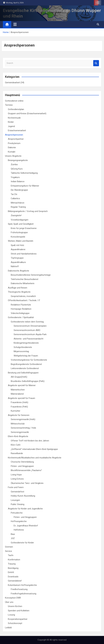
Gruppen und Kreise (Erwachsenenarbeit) (27, 113)
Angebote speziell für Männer (22, 385)
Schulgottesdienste (23, 347)
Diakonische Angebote (18, 271)
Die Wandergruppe (19, 190)
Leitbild (8, 628)
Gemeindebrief (15, 581)
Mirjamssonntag (21, 351)
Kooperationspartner (18, 619)
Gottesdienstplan (16, 109)
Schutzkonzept (15, 623)
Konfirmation (14, 560)
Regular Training (18, 207)
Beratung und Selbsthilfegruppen (23, 373)
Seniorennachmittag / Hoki (23, 428)
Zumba (14, 164)
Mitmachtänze (18, 203)
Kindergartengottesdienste (26, 343)
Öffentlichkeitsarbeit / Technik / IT (24, 300)
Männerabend (17, 394)
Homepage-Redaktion (21, 309)
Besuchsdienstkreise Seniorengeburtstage (31, 275)
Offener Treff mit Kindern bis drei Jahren (30, 441)
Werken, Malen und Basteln (21, 241)
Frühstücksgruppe (19, 232)
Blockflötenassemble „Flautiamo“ (26, 470)
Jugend (11, 126)
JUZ (13, 538)
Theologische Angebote (19, 292)
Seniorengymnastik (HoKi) (23, 419)
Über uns (9, 602)
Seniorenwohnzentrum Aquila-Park (30, 334)
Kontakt (12, 152)
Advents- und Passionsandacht (28, 339)
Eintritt (11, 572)
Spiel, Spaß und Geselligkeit (21, 224)
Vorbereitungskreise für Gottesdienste (29, 360)
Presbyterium (14, 143)
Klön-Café (16, 445)
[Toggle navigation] (15, 24)
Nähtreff (15, 266)
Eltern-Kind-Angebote (18, 436)
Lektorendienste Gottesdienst (25, 368)
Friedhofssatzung (19, 589)
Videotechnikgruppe (20, 313)
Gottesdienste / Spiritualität (21, 317)
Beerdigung (13, 568)
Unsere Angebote (13, 156)
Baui (13, 534)
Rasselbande (17, 453)
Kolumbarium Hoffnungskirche (22, 585)
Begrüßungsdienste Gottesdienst (26, 364)
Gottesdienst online (14, 101)
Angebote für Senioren (19, 415)
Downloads (13, 577)
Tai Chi (14, 194)
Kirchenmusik (14, 118)
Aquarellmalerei (18, 249)
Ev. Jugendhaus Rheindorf (26, 526)
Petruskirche (17, 513)
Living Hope (16, 475)
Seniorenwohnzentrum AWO (27, 330)
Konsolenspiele (18, 237)
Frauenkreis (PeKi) (19, 407)
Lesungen (15, 500)
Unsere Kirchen (15, 606)
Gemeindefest (17, 492)
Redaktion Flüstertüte (21, 305)
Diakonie (12, 147)
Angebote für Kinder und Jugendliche (25, 509)
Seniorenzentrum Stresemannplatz (30, 326)
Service (8, 551)
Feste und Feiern (16, 487)
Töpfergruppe (17, 258)
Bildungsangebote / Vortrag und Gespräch (28, 211)
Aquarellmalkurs (18, 262)
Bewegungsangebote (18, 160)
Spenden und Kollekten (19, 611)
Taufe (11, 555)
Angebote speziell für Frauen (22, 398)
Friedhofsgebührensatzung (24, 594)
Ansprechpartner (16, 139)
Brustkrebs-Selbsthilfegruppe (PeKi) (28, 381)
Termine (9, 105)
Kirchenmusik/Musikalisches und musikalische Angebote (35, 458)
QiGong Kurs (17, 169)
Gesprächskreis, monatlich (23, 296)
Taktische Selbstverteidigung (24, 173)
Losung (11, 615)
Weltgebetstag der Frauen (26, 356)
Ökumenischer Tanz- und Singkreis (27, 483)
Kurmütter (16, 411)
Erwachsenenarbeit (17, 130)
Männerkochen (18, 390)
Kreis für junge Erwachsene (24, 228)
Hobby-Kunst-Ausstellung (23, 496)
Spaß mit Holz (17, 245)
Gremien (9, 547)
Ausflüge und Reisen (18, 288)
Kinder (11, 122)
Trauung (12, 564)
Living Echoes (17, 479)
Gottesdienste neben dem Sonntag (27, 322)
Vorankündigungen (20, 220)
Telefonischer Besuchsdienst (25, 279)
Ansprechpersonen (14, 135)
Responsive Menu (98, 3)
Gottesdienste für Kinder (22, 543)
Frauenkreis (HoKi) (19, 402)
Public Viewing (18, 504)
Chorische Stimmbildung (22, 462)
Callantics (15, 198)
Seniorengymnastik (20, 432)
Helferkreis (19, 530)
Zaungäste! (16, 215)
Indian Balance (18, 181)
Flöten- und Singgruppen (22, 466)
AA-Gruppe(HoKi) (19, 377)
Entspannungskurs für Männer (25, 186)
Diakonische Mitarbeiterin (23, 283)
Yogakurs (15, 177)
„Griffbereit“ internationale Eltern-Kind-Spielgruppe (34, 449)
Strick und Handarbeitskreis (24, 254)
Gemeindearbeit (12, 83)
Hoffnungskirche (19, 521)
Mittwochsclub (18, 424)
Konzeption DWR (13, 598)
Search (96, 63)
